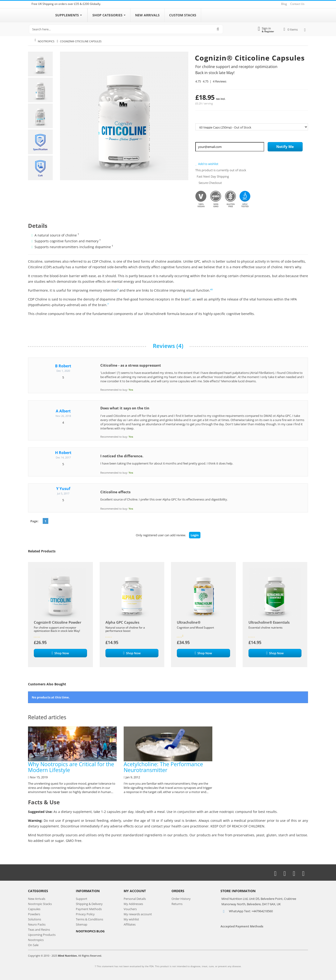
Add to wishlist (207, 164)
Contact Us (297, 4)
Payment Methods (89, 909)
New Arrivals (37, 899)
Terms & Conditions (89, 919)
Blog (284, 4)
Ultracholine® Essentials (269, 622)
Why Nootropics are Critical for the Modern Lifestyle (72, 750)
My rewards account (138, 914)
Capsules (34, 909)
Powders (34, 914)
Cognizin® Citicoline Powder (58, 622)
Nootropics (46, 41)
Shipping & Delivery (89, 904)
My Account (135, 891)
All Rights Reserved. (90, 956)
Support (82, 899)
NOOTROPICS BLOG (90, 931)
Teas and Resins (39, 930)
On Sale (33, 945)
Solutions (35, 919)
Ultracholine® (189, 622)
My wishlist (131, 919)
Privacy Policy (85, 914)
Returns (177, 904)
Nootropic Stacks (40, 904)
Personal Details (135, 899)
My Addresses (133, 904)
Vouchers (130, 909)
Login (195, 535)
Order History (181, 899)
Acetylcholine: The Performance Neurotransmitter (168, 750)
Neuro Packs (37, 924)
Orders (178, 891)
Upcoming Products (42, 935)
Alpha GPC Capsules (122, 622)
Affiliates (130, 924)
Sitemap (82, 924)
